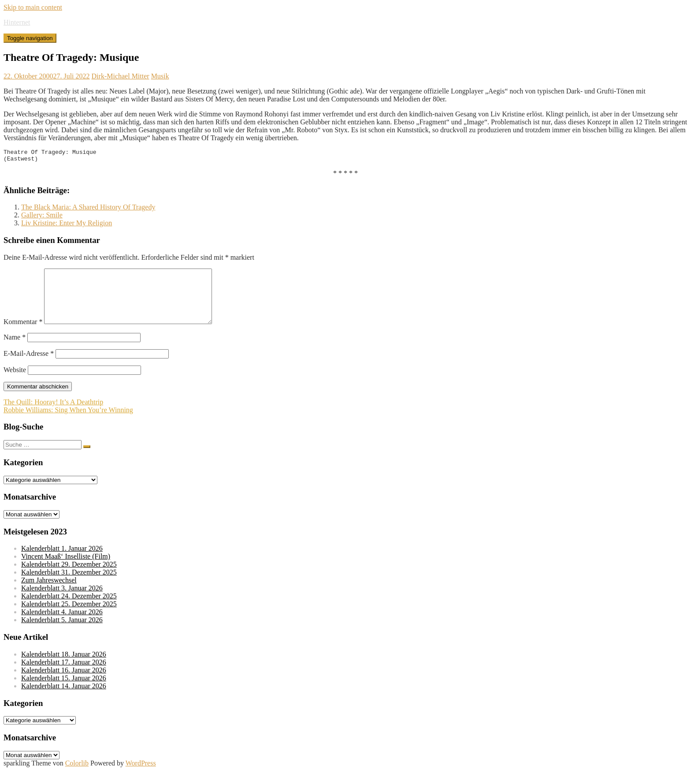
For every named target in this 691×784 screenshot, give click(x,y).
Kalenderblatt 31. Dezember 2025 (69, 585)
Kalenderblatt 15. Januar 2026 (64, 691)
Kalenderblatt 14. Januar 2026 (64, 699)
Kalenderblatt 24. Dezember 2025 (69, 609)
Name (15, 350)
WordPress (141, 776)
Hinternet (17, 22)
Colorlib (77, 776)
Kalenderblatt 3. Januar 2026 (62, 601)
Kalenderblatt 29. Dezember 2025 (69, 577)
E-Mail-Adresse (29, 367)
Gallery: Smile (42, 218)
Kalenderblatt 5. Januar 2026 (62, 633)
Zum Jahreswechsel (49, 593)
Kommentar (23, 335)
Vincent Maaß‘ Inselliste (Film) (66, 569)
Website (15, 383)
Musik (160, 76)
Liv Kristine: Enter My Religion (67, 226)
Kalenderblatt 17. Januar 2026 (64, 675)
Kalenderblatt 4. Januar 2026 (62, 625)
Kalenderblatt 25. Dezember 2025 (69, 617)
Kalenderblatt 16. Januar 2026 (64, 683)
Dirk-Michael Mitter (121, 76)
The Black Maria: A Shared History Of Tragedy (88, 210)
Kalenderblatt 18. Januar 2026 (64, 667)
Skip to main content (33, 7)
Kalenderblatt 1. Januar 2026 (62, 562)
